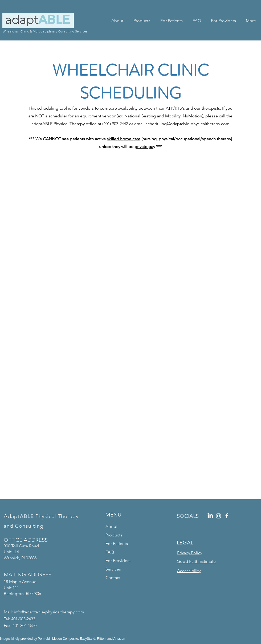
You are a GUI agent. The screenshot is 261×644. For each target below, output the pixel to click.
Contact (113, 578)
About (111, 526)
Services (113, 569)
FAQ (110, 552)
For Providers (118, 561)
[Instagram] (219, 516)
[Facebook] (227, 516)
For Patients (117, 543)
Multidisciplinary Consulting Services (60, 31)
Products (114, 535)
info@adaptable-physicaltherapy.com (49, 612)
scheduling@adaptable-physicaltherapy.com (188, 124)
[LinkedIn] (210, 516)
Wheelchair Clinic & (18, 31)
